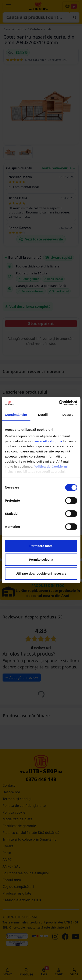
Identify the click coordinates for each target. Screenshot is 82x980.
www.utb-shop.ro (48, 441)
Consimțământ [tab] (16, 415)
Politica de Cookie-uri (51, 466)
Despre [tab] (68, 415)
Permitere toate (41, 546)
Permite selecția (41, 560)
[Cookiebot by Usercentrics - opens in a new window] (59, 403)
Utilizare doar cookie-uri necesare (41, 573)
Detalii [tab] (43, 415)
